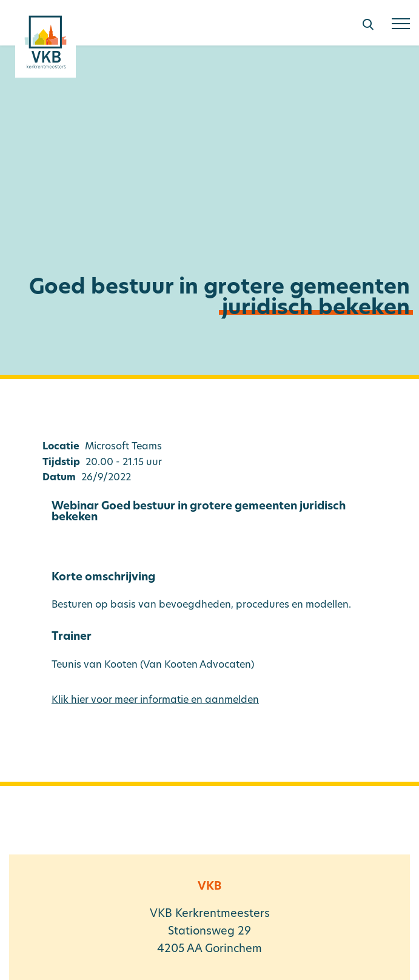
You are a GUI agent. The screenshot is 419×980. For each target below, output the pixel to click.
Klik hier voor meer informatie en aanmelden (155, 700)
